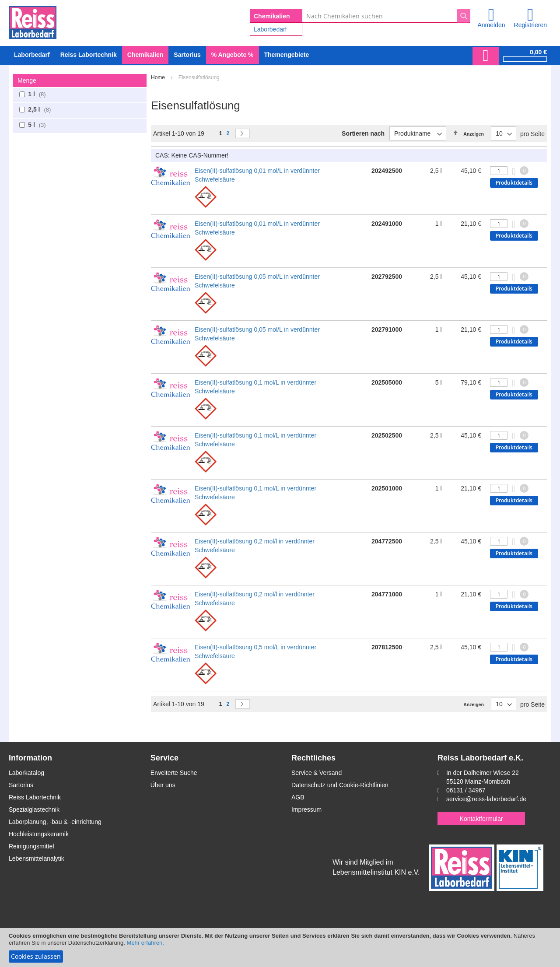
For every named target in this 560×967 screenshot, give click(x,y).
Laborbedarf (270, 29)
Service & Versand (317, 773)
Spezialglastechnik (34, 809)
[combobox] (386, 16)
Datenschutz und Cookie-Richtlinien (340, 785)
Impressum (306, 809)
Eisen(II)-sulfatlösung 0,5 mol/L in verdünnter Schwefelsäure (255, 652)
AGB (298, 797)
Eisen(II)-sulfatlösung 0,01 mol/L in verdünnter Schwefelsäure (257, 175)
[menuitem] (32, 55)
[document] (280, 948)
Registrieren (530, 25)
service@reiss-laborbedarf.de (486, 799)
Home (159, 77)
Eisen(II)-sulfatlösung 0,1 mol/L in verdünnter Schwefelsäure (255, 387)
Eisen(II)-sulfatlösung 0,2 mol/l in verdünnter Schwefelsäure (255, 546)
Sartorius (21, 785)
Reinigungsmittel (31, 846)
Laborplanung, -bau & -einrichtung (55, 822)
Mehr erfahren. (145, 943)
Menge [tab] (27, 81)
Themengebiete (287, 55)
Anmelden (491, 25)
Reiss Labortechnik (35, 797)
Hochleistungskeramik (39, 834)
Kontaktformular (481, 819)
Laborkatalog (26, 773)
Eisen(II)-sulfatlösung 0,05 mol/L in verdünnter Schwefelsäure (257, 281)
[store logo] (33, 21)
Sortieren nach (363, 133)
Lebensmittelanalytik (37, 858)
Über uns (163, 785)
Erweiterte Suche (174, 773)
